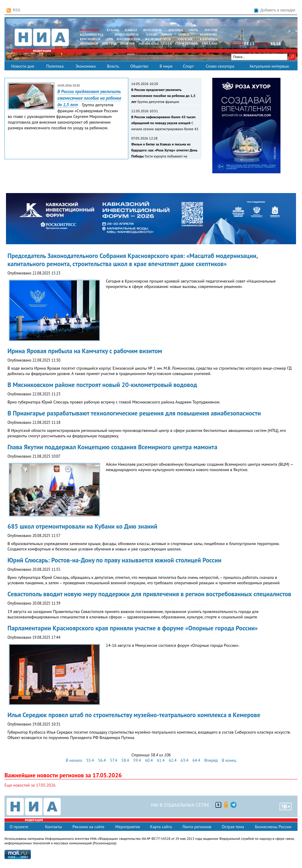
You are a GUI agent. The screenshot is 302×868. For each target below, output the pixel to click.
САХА (167, 44)
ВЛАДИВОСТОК (128, 39)
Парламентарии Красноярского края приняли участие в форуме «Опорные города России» (133, 628)
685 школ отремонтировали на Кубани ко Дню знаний (82, 526)
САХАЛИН (210, 44)
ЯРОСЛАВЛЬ (152, 30)
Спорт (188, 66)
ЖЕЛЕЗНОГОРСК (158, 39)
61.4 (161, 760)
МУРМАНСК (89, 44)
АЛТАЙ (151, 35)
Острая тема (233, 827)
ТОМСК (185, 35)
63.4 (184, 760)
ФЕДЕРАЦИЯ (89, 30)
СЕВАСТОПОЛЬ (186, 44)
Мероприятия (128, 827)
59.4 (137, 760)
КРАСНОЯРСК (90, 39)
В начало (74, 760)
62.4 (173, 760)
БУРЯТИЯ (127, 44)
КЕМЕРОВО (209, 35)
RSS (13, 10)
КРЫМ (167, 35)
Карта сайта (161, 827)
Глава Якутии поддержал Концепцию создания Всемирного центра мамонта (112, 447)
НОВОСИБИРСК (126, 35)
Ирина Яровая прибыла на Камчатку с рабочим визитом (85, 351)
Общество (139, 66)
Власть (113, 66)
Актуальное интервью (269, 66)
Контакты (54, 827)
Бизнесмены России (273, 827)
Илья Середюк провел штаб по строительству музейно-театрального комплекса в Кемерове (134, 715)
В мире (166, 66)
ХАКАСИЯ (184, 39)
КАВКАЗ (131, 30)
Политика (55, 66)
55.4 (90, 760)
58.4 (125, 760)
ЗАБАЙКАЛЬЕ (149, 44)
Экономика (86, 66)
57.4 (114, 760)
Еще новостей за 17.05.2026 (30, 785)
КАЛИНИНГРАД (91, 35)
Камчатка (208, 39)
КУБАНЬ (113, 30)
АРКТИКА (176, 30)
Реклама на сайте (88, 827)
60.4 (149, 760)
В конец (229, 760)
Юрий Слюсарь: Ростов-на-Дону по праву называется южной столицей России (114, 560)
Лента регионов (197, 827)
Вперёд (211, 760)
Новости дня (22, 66)
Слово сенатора (220, 66)
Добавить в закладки (275, 10)
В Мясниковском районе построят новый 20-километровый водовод (102, 385)
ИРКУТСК (109, 44)
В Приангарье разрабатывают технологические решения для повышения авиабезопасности (134, 413)
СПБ (110, 39)
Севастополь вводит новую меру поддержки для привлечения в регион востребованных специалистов (149, 594)
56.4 (102, 760)
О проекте (19, 827)
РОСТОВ (211, 30)
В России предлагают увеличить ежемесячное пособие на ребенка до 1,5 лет (89, 98)
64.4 (196, 760)
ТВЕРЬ (193, 30)
